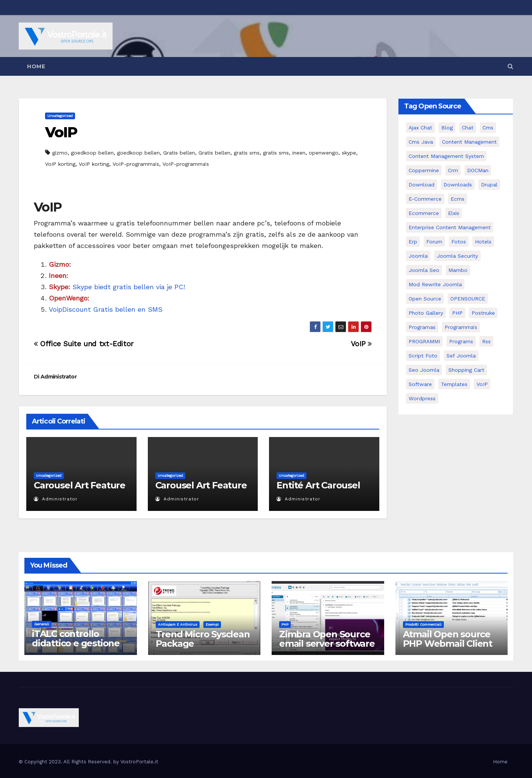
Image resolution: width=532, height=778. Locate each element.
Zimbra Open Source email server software (327, 639)
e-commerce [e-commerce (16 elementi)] (425, 199)
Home (36, 66)
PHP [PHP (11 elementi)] (457, 313)
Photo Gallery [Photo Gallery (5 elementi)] (426, 313)
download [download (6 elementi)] (422, 185)
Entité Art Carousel (318, 485)
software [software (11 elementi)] (420, 384)
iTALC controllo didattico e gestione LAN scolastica (76, 643)
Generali (42, 624)
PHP (285, 624)
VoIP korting (60, 164)
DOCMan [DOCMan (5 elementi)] (478, 170)
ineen (299, 153)
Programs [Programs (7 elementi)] (461, 341)
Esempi (212, 624)
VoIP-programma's (136, 164)
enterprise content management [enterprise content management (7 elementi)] (450, 227)
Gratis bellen (179, 153)
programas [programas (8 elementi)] (422, 327)
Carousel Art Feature (80, 485)
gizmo (60, 153)
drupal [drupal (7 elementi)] (489, 185)
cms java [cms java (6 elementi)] (421, 142)
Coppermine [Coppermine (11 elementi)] (424, 170)
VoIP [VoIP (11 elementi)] (482, 384)
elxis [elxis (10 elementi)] (454, 213)
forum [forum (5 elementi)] (434, 242)
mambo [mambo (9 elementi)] (458, 270)
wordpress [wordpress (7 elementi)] (422, 398)
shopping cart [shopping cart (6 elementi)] (466, 370)
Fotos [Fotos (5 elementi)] (459, 242)
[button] (510, 66)
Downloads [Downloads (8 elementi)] (458, 185)
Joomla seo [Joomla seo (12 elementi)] (424, 270)
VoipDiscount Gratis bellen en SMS (106, 309)
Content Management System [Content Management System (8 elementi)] (446, 156)
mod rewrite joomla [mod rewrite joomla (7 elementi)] (435, 284)
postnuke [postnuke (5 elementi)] (483, 313)
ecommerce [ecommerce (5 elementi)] (424, 213)
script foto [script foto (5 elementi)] (423, 356)
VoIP (61, 132)
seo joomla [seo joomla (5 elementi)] (424, 370)
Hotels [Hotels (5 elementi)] (483, 242)
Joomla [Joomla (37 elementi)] (418, 256)
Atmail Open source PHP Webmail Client (448, 639)
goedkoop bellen (92, 153)
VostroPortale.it (139, 762)
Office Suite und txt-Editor (84, 344)
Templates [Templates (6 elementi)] (454, 384)
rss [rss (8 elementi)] (486, 341)
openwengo (324, 153)
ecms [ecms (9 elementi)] (458, 199)
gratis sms (247, 153)
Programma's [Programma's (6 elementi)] (461, 327)
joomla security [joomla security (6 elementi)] (457, 256)
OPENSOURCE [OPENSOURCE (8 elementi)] (468, 299)
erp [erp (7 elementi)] (413, 242)
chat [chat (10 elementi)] (468, 128)
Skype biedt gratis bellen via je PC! (117, 287)
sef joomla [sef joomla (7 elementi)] (461, 356)
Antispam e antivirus (178, 624)
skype (349, 153)
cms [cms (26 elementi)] (488, 128)
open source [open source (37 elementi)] (425, 299)
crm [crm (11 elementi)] (453, 170)
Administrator (59, 377)
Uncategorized (60, 116)
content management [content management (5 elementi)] (469, 142)
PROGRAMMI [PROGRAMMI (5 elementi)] (424, 341)
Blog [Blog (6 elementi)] (447, 128)
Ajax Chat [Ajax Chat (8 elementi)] (420, 128)
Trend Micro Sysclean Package (203, 639)
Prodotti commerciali (423, 624)
